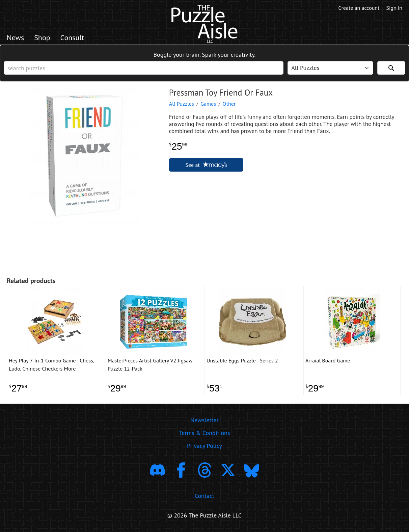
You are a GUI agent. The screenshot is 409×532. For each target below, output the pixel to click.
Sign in (394, 8)
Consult (72, 37)
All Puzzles (182, 104)
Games (208, 104)
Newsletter (204, 420)
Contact (204, 496)
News (15, 37)
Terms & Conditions (204, 433)
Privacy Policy (204, 446)
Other (229, 104)
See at (206, 165)
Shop (42, 37)
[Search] (391, 68)
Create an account (359, 8)
